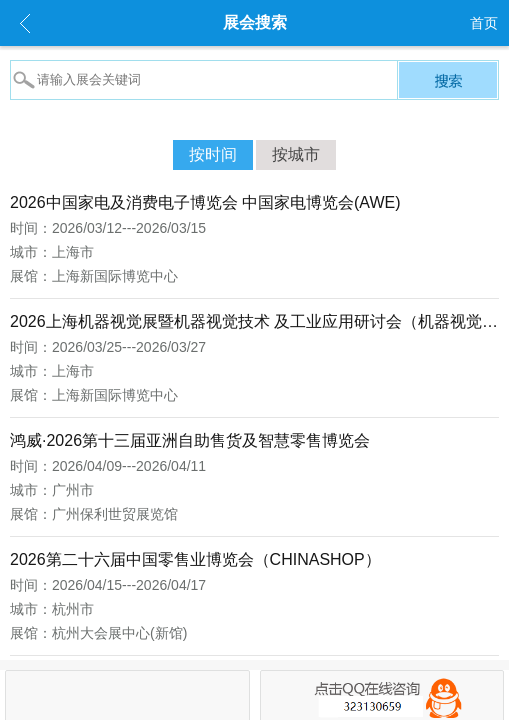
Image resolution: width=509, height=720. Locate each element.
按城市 (296, 154)
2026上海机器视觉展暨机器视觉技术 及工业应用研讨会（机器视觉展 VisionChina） (254, 321)
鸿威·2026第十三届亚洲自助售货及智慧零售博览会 (190, 440)
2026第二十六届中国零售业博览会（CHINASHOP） (195, 559)
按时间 (213, 154)
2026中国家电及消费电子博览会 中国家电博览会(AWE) (205, 202)
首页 (484, 23)
